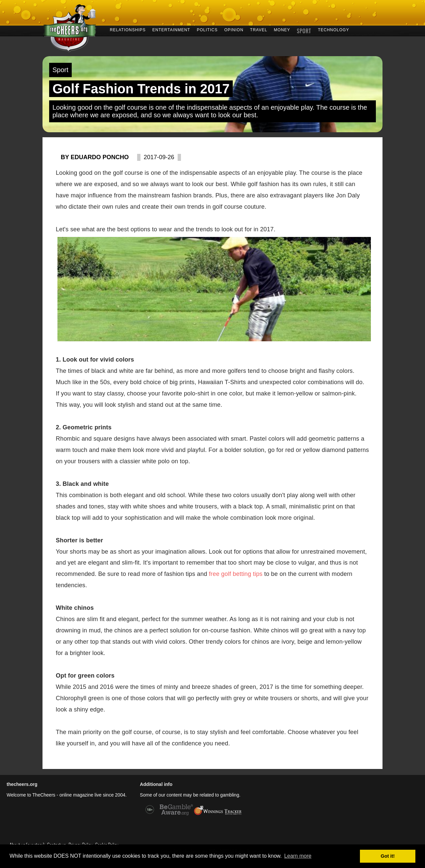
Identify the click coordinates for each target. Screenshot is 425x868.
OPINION (234, 29)
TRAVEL (259, 29)
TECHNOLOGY (333, 29)
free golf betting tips (236, 574)
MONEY (282, 29)
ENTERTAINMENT (171, 29)
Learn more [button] (298, 856)
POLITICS (207, 29)
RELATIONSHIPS (128, 29)
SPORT (304, 30)
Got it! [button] (388, 856)
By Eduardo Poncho (95, 157)
